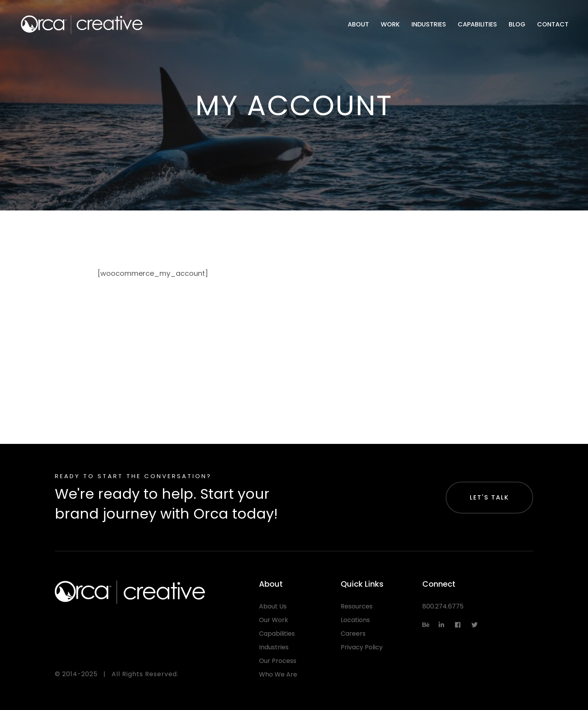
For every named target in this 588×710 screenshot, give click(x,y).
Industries (429, 24)
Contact (553, 24)
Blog (517, 24)
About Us (273, 606)
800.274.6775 (443, 606)
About (358, 24)
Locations (355, 620)
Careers (353, 634)
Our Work (274, 620)
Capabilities (477, 24)
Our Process (278, 661)
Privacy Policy (362, 647)
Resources (357, 606)
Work (390, 24)
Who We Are (278, 674)
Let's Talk (489, 497)
